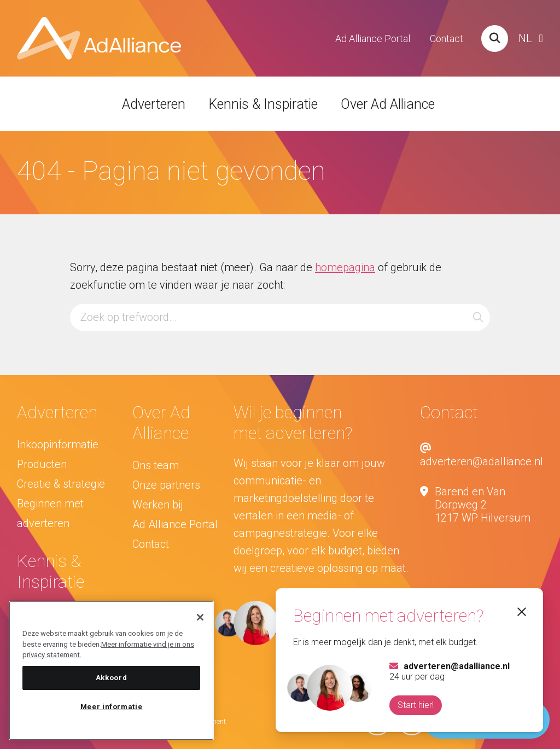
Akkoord (112, 678)
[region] (111, 671)
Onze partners (166, 485)
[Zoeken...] (280, 317)
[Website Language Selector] (531, 38)
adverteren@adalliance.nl (482, 455)
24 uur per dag (449, 671)
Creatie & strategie (61, 484)
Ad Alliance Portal (373, 39)
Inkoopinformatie (58, 444)
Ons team (156, 465)
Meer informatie (112, 707)
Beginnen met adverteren (50, 513)
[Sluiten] (200, 617)
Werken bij (158, 505)
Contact (447, 39)
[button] (478, 317)
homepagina (345, 267)
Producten (42, 464)
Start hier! (415, 705)
